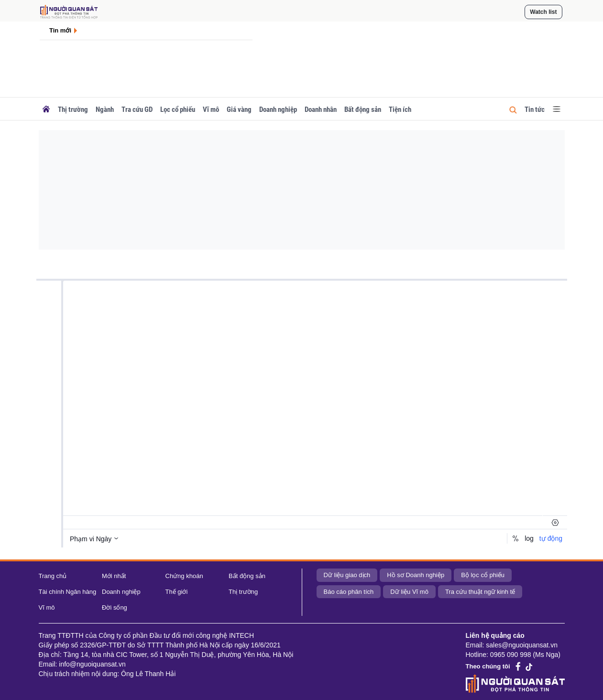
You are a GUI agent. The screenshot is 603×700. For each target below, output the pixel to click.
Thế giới (177, 592)
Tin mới (60, 30)
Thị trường (73, 109)
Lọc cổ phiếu (178, 109)
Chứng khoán (184, 576)
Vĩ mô (211, 109)
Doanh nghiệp (278, 109)
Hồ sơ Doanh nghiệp (416, 575)
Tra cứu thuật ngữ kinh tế (480, 592)
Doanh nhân (321, 109)
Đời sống (115, 607)
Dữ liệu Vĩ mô (409, 592)
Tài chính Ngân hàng (68, 592)
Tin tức (535, 109)
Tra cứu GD (137, 109)
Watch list (543, 12)
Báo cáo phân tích (349, 592)
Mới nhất (114, 576)
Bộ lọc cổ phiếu (483, 575)
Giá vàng (239, 109)
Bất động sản (363, 109)
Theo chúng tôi (488, 666)
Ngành (105, 109)
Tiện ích (400, 109)
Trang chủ (53, 576)
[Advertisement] (302, 190)
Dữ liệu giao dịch (347, 575)
